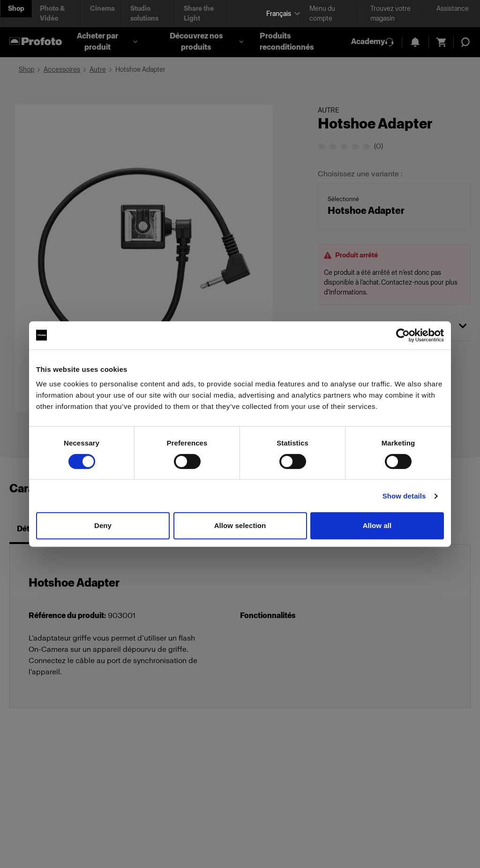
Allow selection (240, 525)
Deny (103, 525)
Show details (404, 496)
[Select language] (280, 14)
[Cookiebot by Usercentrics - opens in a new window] (403, 335)
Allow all (377, 525)
